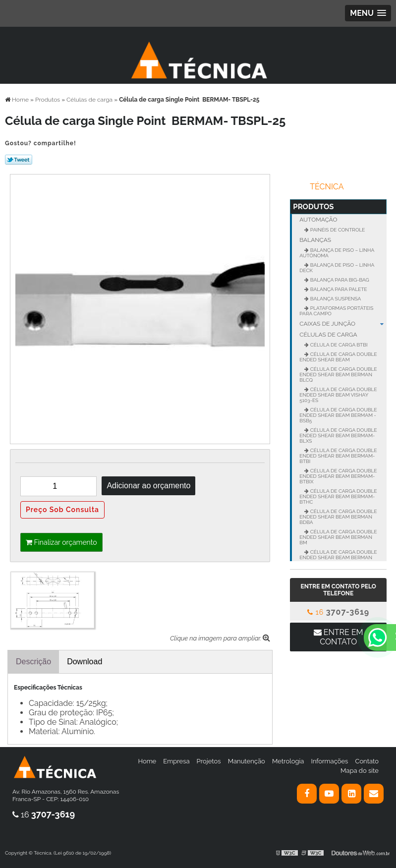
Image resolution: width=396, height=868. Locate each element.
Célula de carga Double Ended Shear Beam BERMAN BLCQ (338, 375)
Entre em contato (339, 637)
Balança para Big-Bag (339, 280)
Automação (318, 220)
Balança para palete (338, 289)
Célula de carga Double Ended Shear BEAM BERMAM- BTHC (338, 496)
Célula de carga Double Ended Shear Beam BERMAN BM (338, 537)
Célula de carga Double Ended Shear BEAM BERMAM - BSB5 (338, 415)
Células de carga (328, 335)
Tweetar (19, 160)
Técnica (327, 187)
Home (147, 761)
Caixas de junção (343, 324)
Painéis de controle (337, 230)
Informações (330, 761)
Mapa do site (360, 771)
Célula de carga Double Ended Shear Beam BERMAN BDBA (338, 517)
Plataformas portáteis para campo (336, 311)
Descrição (33, 662)
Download (85, 662)
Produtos (313, 207)
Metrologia (288, 761)
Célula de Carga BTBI (338, 345)
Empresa (176, 761)
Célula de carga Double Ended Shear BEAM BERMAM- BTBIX (338, 476)
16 (338, 612)
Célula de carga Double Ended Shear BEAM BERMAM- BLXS (338, 435)
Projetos (209, 761)
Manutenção (247, 761)
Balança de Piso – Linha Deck (337, 268)
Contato (367, 761)
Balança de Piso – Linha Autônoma (337, 253)
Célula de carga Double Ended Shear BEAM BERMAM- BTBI (338, 456)
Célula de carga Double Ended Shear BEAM (338, 357)
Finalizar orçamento (61, 542)
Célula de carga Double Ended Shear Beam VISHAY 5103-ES (338, 395)
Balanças (315, 240)
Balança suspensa (335, 299)
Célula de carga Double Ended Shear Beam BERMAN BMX (338, 557)
